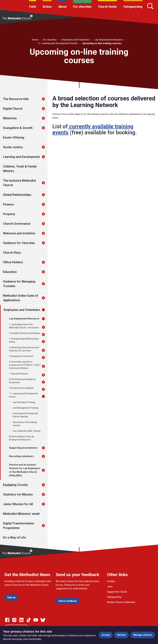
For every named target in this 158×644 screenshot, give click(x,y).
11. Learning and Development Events (58, 43)
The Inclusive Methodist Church (20, 183)
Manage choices (143, 635)
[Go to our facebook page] (7, 620)
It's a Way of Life (14, 538)
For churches (82, 7)
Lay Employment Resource (109, 40)
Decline (121, 635)
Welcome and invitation (19, 233)
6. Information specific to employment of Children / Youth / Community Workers (25, 365)
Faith (33, 7)
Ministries (10, 118)
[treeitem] (47, 99)
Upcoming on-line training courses (102, 43)
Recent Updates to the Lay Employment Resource (22, 438)
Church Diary (12, 253)
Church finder (107, 7)
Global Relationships (17, 195)
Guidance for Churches (19, 243)
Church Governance (17, 224)
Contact (111, 581)
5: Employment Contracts (21, 356)
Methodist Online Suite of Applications (20, 298)
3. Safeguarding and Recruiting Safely (24, 340)
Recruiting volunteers (21, 456)
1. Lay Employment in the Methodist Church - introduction (24, 326)
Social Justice (13, 147)
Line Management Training (25, 408)
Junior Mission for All (18, 504)
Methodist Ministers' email (21, 514)
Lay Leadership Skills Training (27, 431)
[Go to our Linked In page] (21, 620)
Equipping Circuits (16, 485)
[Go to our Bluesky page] (43, 620)
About (62, 7)
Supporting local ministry (23, 448)
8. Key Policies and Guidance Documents (22, 381)
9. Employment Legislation (22, 388)
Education (10, 272)
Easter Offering (14, 138)
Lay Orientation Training (24, 402)
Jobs (110, 587)
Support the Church (117, 592)
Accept (106, 635)
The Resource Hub (16, 99)
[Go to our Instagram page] (14, 620)
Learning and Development (21, 157)
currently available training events (93, 130)
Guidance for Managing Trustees (19, 284)
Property (9, 214)
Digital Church (13, 109)
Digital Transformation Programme (19, 526)
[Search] (150, 6)
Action (47, 7)
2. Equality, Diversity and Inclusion (25, 333)
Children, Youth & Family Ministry (20, 169)
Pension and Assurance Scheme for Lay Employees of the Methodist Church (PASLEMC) (25, 470)
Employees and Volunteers (75, 40)
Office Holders (13, 262)
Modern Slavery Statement (121, 602)
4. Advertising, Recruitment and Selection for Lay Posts (24, 349)
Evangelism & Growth (18, 128)
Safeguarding (133, 7)
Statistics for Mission (18, 494)
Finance (8, 204)
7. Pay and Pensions (19, 374)
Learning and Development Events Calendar (25, 415)
